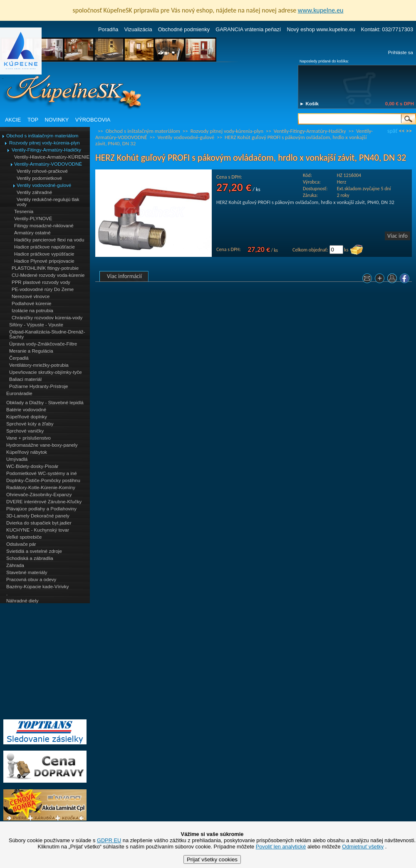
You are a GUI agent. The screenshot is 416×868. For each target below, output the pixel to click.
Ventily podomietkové (39, 178)
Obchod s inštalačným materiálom (42, 136)
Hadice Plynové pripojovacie (44, 261)
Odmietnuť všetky (363, 847)
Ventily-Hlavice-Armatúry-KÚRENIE (52, 157)
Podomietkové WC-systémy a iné (42, 473)
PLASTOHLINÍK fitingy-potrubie (45, 268)
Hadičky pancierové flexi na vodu (49, 240)
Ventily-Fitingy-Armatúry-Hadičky (46, 150)
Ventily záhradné (34, 192)
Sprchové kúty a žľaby (30, 424)
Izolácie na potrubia (32, 311)
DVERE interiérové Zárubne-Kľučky (44, 502)
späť (392, 131)
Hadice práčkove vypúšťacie (44, 254)
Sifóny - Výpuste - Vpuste (36, 325)
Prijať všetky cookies (212, 859)
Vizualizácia (138, 29)
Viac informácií (124, 276)
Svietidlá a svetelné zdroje (34, 551)
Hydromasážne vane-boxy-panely (42, 445)
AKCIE (13, 120)
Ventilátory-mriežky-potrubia (39, 365)
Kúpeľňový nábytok (27, 452)
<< (402, 131)
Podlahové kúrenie (31, 303)
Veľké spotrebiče (24, 537)
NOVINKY (57, 120)
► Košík (309, 104)
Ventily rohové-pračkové (42, 171)
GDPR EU (109, 840)
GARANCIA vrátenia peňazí (248, 29)
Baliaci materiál (25, 379)
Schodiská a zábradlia (30, 558)
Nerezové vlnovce (31, 296)
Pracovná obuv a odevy (31, 579)
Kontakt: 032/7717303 (387, 29)
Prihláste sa (401, 52)
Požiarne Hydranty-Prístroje (38, 386)
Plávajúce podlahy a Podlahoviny (41, 509)
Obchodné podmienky (184, 29)
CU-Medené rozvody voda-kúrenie (48, 275)
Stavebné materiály (27, 572)
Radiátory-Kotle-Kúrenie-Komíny (41, 487)
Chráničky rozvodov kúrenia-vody (47, 318)
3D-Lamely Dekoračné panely (38, 516)
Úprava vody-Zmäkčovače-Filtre (43, 344)
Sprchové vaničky (25, 431)
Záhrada (15, 565)
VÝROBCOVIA (93, 120)
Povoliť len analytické (281, 847)
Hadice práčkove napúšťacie (45, 247)
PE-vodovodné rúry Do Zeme (43, 289)
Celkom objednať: (310, 250)
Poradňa (108, 29)
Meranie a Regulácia (31, 351)
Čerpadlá (19, 358)
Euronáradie (19, 393)
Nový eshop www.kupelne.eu (321, 29)
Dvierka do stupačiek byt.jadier (39, 523)
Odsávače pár (21, 544)
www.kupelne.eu (321, 10)
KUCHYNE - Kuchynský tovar (38, 530)
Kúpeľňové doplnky (27, 417)
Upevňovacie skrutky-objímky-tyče (46, 372)
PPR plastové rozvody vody (41, 282)
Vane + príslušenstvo (28, 438)
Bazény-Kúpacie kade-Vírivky (37, 587)
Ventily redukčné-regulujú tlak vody (48, 202)
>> (409, 131)
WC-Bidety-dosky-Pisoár (32, 466)
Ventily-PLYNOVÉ (33, 219)
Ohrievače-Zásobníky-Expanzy (39, 495)
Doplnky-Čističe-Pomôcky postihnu (43, 480)
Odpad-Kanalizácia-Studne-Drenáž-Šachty (47, 334)
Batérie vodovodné (26, 410)
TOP (33, 120)
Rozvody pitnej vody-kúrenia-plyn (45, 143)
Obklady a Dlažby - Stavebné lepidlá (45, 403)
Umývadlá (17, 459)
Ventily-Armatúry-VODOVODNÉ (48, 164)
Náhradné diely (22, 601)
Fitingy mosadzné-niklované (44, 226)
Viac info (397, 236)
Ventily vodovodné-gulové (44, 185)
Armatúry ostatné (32, 233)
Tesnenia (24, 211)
